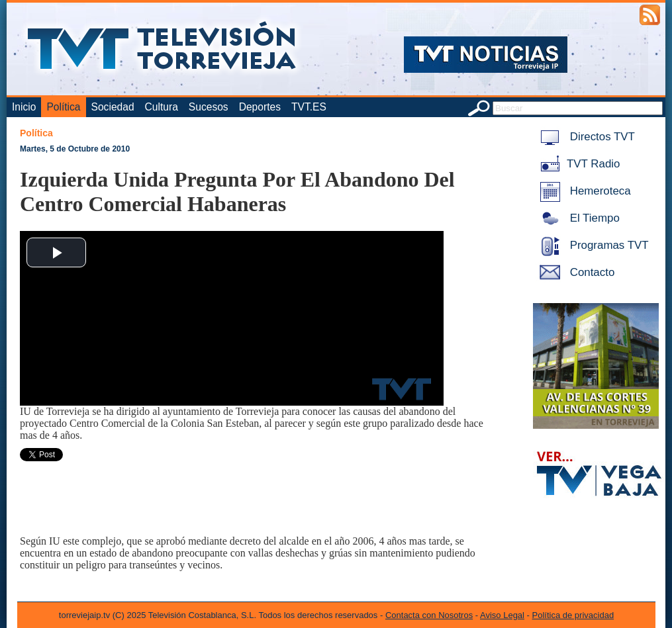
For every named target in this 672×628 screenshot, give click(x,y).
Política (63, 107)
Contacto (575, 272)
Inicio (24, 107)
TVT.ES (309, 107)
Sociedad (113, 107)
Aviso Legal (502, 615)
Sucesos (209, 107)
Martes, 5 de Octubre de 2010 (75, 149)
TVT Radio (577, 164)
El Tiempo (577, 218)
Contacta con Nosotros (429, 615)
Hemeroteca (583, 191)
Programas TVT (592, 245)
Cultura (162, 107)
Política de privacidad (573, 615)
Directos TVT (585, 137)
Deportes (260, 107)
